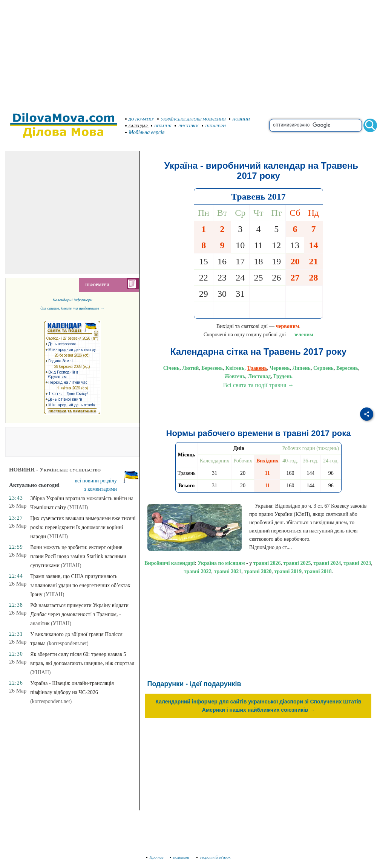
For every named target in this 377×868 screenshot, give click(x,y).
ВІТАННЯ (161, 126)
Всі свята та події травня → (259, 385)
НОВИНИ (239, 119)
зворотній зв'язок (214, 857)
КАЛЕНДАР (136, 126)
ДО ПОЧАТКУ (140, 119)
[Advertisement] (188, 53)
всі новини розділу (96, 481)
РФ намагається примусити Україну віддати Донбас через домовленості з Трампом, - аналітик (79, 614)
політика (180, 857)
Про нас (155, 857)
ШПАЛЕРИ (214, 126)
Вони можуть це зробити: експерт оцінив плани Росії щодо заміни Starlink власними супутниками (78, 556)
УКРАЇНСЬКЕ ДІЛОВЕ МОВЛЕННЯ (192, 119)
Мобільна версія (145, 132)
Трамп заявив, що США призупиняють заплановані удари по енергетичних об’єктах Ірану (80, 585)
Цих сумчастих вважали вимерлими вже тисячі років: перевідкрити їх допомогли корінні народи (83, 527)
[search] (316, 125)
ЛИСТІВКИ (187, 126)
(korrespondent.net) (68, 643)
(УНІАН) (78, 507)
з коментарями (100, 489)
